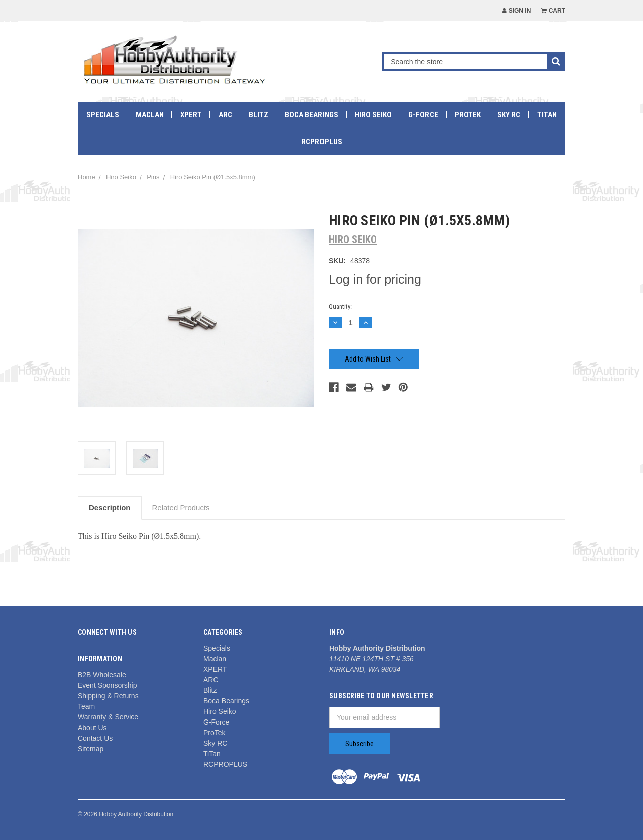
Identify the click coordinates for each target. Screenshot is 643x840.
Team (86, 706)
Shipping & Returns (108, 696)
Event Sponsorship (108, 685)
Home (87, 177)
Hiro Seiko (373, 115)
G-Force (423, 115)
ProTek (468, 115)
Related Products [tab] (181, 507)
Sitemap (91, 749)
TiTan (547, 115)
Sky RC (509, 115)
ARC (225, 115)
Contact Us (95, 738)
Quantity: (340, 307)
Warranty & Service (108, 717)
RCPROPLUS (322, 142)
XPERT (191, 115)
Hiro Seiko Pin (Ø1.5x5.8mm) (213, 177)
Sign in (517, 11)
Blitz (258, 115)
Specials (103, 115)
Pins (153, 177)
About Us (92, 728)
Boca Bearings (311, 115)
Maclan (150, 115)
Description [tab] (110, 507)
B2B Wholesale (102, 675)
